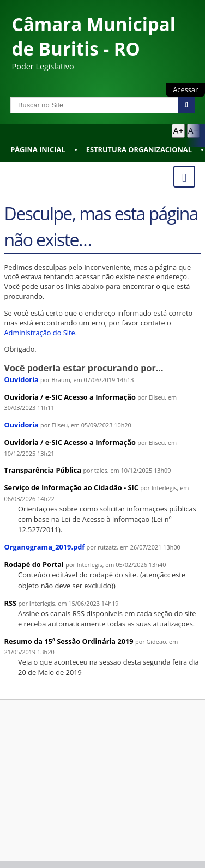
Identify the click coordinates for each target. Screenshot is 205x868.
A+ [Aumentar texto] (178, 131)
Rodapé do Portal (34, 564)
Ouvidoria (22, 379)
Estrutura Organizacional (139, 149)
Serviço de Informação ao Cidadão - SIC (71, 487)
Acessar (185, 89)
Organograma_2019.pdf (45, 547)
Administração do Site (40, 333)
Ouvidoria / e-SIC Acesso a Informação (70, 397)
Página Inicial (38, 149)
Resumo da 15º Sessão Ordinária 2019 (69, 641)
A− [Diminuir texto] (193, 131)
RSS (11, 603)
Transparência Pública (43, 470)
